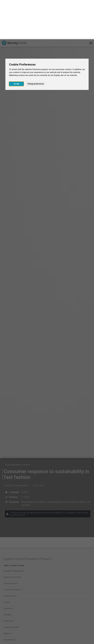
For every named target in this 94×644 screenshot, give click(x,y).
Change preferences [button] (36, 45)
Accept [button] (16, 45)
